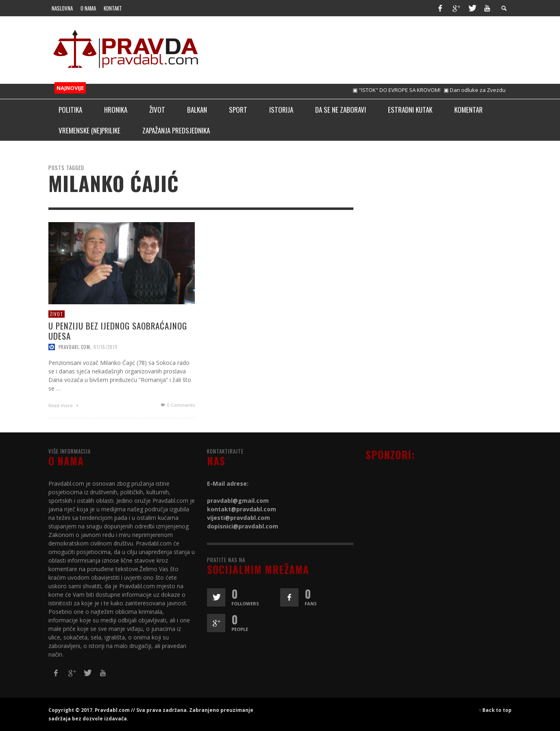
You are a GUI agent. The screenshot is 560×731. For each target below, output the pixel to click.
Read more (64, 405)
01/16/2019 (106, 347)
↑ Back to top (496, 710)
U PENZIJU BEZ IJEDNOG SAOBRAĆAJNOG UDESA (118, 331)
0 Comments (177, 405)
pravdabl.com (74, 347)
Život (57, 314)
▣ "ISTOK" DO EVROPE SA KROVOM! (403, 90)
